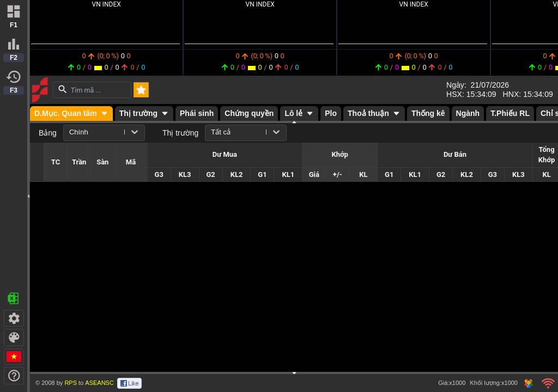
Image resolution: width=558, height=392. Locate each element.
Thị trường (180, 133)
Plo (331, 113)
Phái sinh (197, 113)
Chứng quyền (249, 113)
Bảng (48, 133)
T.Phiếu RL (510, 113)
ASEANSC (99, 383)
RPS (71, 383)
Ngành (468, 113)
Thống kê (428, 113)
